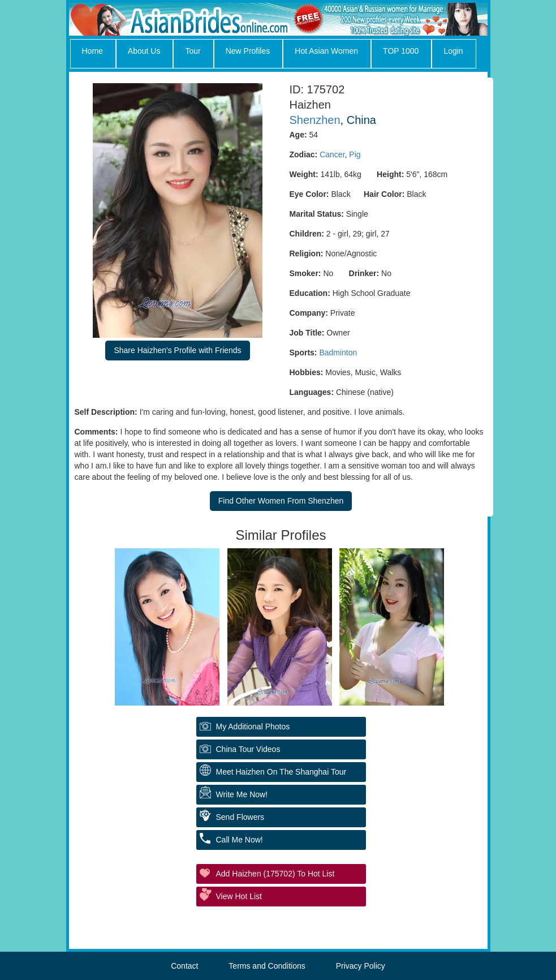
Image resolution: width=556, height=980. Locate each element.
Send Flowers (240, 817)
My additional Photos (253, 727)
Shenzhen (315, 120)
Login (453, 51)
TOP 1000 (401, 51)
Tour (193, 51)
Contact (184, 966)
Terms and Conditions (267, 966)
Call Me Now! (240, 840)
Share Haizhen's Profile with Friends (177, 350)
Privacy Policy (361, 966)
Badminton (338, 353)
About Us (144, 51)
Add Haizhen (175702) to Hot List (275, 874)
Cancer (332, 154)
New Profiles (248, 51)
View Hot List (239, 896)
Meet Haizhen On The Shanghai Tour (281, 772)
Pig (355, 154)
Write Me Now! (242, 794)
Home (92, 51)
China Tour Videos (248, 749)
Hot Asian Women (326, 51)
